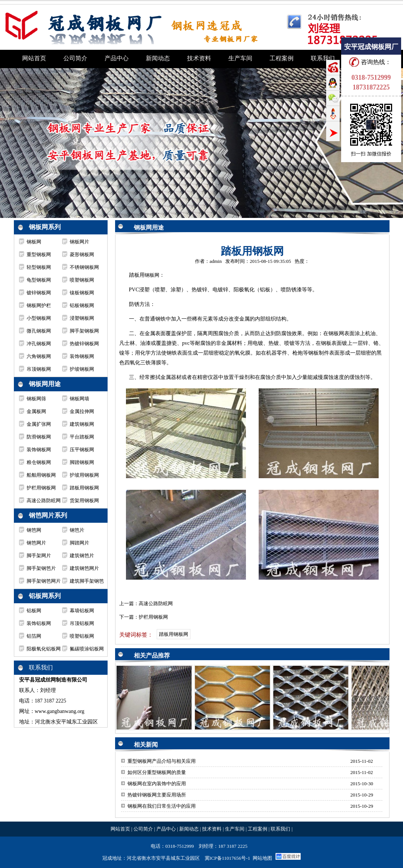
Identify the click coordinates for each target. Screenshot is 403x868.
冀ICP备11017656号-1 (228, 858)
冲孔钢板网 (39, 344)
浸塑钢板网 (82, 318)
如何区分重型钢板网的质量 (157, 772)
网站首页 (120, 829)
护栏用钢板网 (41, 488)
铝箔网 (34, 636)
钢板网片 (79, 242)
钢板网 (34, 242)
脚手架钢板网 (84, 331)
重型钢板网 (39, 254)
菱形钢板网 (82, 254)
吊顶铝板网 (82, 623)
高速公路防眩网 (44, 500)
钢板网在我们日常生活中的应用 (162, 806)
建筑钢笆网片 (84, 568)
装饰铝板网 (39, 623)
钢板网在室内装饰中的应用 (157, 784)
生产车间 (235, 829)
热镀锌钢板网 (84, 344)
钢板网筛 (36, 399)
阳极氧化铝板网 (44, 649)
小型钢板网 (39, 318)
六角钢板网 (39, 356)
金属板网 (36, 411)
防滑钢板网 (39, 437)
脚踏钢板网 (82, 462)
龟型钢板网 (39, 280)
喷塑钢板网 (82, 280)
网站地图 (262, 858)
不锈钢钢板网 (84, 267)
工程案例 (258, 829)
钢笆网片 (36, 543)
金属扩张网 (39, 424)
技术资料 (212, 829)
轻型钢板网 (39, 267)
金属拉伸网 (82, 411)
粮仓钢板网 (39, 462)
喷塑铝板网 (82, 636)
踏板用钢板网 (84, 488)
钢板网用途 (45, 384)
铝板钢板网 (82, 305)
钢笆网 (34, 530)
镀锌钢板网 (39, 293)
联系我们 (280, 829)
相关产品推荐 (152, 655)
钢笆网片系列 (48, 515)
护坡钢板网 (82, 369)
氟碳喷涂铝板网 (87, 649)
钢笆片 (77, 530)
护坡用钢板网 (84, 475)
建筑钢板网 (82, 424)
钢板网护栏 (39, 305)
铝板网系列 (45, 596)
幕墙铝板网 (82, 611)
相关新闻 (146, 745)
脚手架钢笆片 (41, 568)
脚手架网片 (39, 556)
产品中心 (166, 829)
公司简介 (143, 829)
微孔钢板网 (39, 331)
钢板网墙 (79, 399)
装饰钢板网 (82, 356)
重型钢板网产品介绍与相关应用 (162, 761)
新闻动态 (189, 829)
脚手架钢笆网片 (44, 581)
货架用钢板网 (84, 500)
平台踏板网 (82, 437)
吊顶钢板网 (39, 369)
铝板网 (34, 611)
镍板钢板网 (82, 293)
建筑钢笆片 (82, 556)
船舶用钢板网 (41, 475)
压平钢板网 (82, 450)
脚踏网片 (79, 543)
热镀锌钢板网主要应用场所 (157, 795)
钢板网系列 (45, 227)
